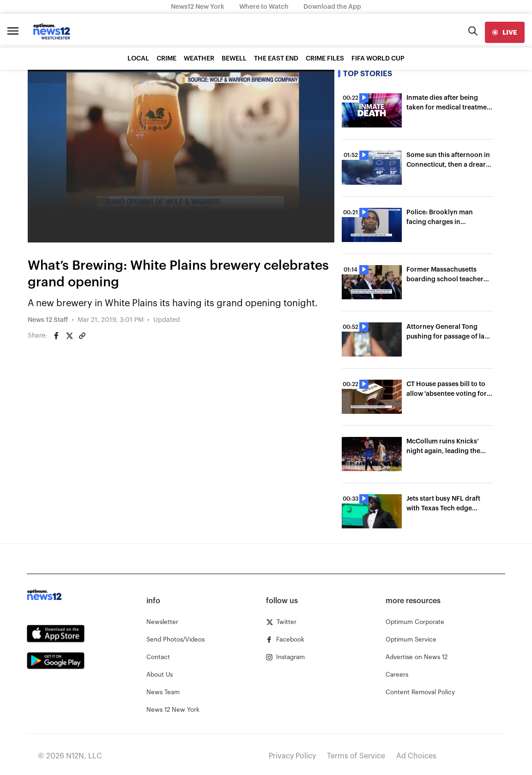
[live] (505, 32)
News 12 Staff (48, 320)
